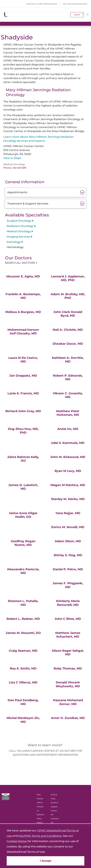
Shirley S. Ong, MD (68, 556)
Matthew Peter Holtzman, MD (68, 413)
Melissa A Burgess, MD (23, 312)
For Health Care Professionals (42, 4)
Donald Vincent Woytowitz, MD (68, 685)
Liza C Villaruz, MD (23, 683)
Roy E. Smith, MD (23, 669)
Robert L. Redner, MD (23, 619)
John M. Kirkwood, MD (68, 457)
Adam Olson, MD (68, 542)
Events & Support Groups (55, 807)
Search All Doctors (24, 263)
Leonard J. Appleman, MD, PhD (68, 279)
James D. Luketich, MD (23, 487)
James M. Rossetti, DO (23, 633)
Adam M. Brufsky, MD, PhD (68, 296)
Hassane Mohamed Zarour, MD (68, 703)
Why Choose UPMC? (40, 799)
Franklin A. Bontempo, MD (23, 296)
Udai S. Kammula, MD (68, 443)
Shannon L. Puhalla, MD (23, 603)
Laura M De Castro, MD (23, 360)
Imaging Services (18, 237)
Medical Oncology (19, 231)
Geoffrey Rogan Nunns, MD (23, 543)
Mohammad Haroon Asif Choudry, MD (23, 332)
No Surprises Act (55, 819)
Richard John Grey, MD (23, 411)
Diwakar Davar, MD (68, 344)
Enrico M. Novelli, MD (68, 528)
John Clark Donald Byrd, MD (68, 314)
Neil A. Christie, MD (68, 330)
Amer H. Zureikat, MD (68, 718)
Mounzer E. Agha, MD (23, 277)
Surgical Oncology (19, 221)
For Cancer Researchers (75, 4)
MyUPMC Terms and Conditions (40, 836)
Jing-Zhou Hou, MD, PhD (23, 431)
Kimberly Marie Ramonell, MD (68, 603)
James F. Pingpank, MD (68, 586)
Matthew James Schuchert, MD (68, 635)
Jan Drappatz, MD (23, 376)
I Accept (46, 861)
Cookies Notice (17, 841)
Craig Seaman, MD (23, 651)
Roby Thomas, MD (68, 669)
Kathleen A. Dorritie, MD (68, 360)
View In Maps (12, 158)
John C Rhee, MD (68, 619)
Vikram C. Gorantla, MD (68, 396)
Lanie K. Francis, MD (23, 394)
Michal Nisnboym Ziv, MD (23, 720)
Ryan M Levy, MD (68, 471)
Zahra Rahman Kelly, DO (23, 459)
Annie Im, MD (68, 429)
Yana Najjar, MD (68, 513)
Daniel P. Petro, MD (68, 570)
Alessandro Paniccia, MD (23, 572)
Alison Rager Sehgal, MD (68, 653)
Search (77, 15)
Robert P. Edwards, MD (68, 378)
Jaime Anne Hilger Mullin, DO (23, 515)
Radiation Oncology (20, 226)
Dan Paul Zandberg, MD (23, 703)
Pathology (14, 242)
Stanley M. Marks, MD (68, 500)
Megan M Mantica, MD (68, 485)
